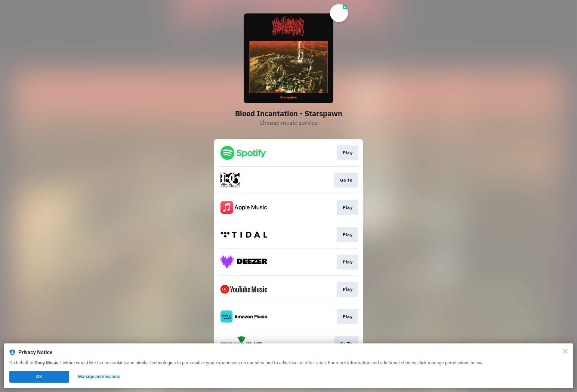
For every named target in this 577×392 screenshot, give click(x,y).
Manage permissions (99, 377)
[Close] (565, 351)
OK (39, 377)
